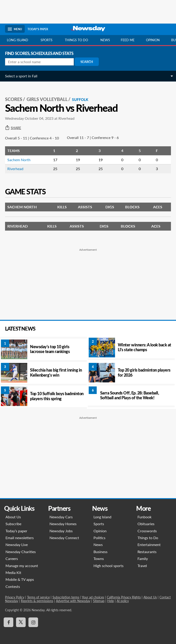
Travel (142, 566)
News (105, 40)
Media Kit (13, 572)
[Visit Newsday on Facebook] (8, 622)
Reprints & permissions (37, 601)
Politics (99, 538)
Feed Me (128, 40)
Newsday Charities (21, 552)
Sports (47, 40)
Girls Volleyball (47, 99)
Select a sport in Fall (21, 76)
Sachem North (19, 160)
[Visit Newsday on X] (21, 622)
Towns (99, 558)
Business (100, 552)
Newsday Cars (61, 517)
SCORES (14, 99)
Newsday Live (17, 545)
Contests (13, 586)
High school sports (109, 566)
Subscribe (13, 524)
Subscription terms (66, 597)
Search (87, 62)
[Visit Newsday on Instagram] (33, 622)
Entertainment (149, 545)
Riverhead (15, 169)
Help (111, 601)
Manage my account (22, 566)
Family (143, 558)
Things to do (76, 40)
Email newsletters (20, 538)
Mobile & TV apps (20, 579)
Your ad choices (93, 597)
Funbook (144, 517)
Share (13, 128)
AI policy (123, 601)
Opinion (153, 40)
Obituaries (146, 524)
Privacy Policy (15, 597)
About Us (13, 517)
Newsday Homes (63, 524)
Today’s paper (16, 531)
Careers (12, 558)
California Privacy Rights (124, 597)
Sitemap (99, 601)
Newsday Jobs (61, 531)
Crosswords (147, 531)
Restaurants (147, 552)
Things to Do (148, 538)
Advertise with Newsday (73, 601)
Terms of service (38, 597)
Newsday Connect (64, 538)
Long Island (18, 40)
